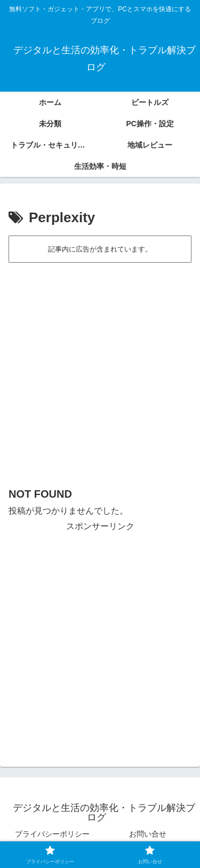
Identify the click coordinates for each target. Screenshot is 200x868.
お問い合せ (148, 834)
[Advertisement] (100, 370)
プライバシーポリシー (52, 834)
